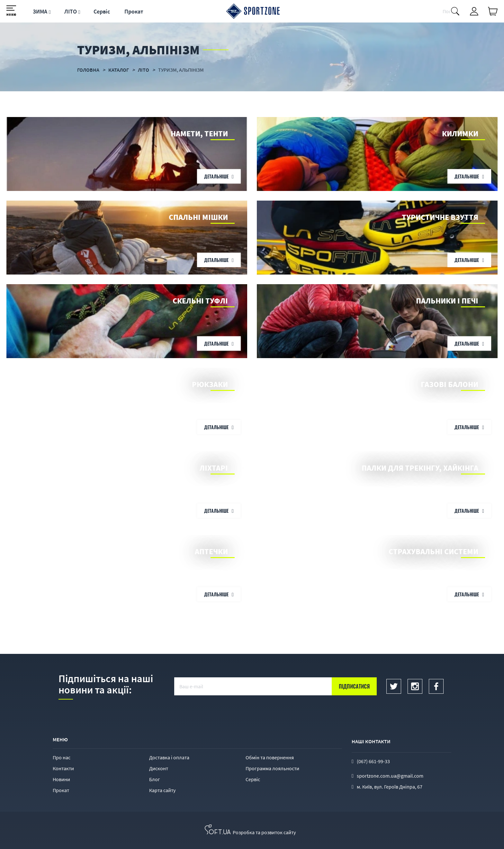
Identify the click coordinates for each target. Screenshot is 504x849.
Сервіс (102, 11)
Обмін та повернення (270, 757)
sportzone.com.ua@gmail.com (390, 776)
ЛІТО (71, 11)
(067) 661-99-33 (373, 761)
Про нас (62, 757)
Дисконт (159, 768)
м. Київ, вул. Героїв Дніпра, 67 (390, 787)
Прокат (134, 11)
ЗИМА (40, 11)
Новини (61, 779)
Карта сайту (162, 790)
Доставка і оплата (169, 757)
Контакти (63, 768)
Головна (88, 70)
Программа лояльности (272, 768)
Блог (155, 779)
